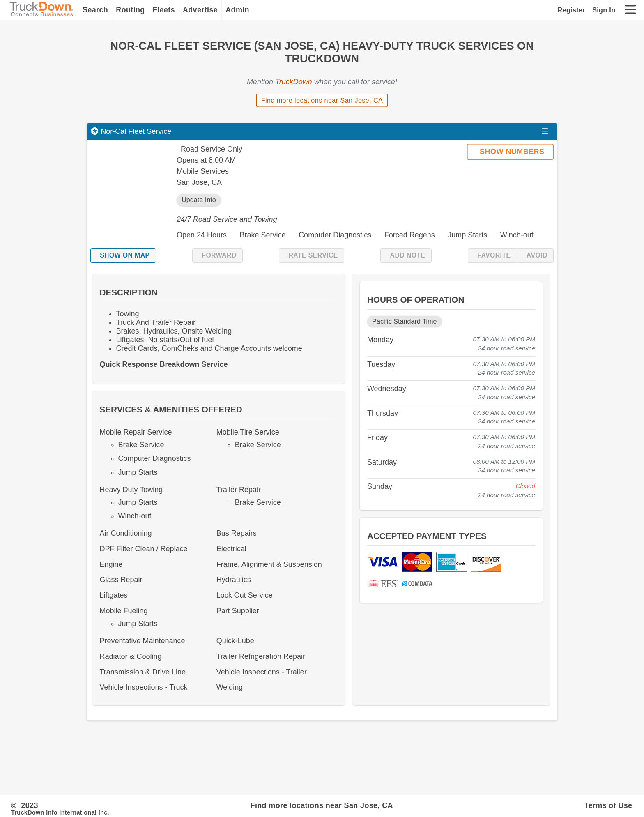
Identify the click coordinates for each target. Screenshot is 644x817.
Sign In (604, 10)
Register (572, 10)
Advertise (200, 10)
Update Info (199, 200)
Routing (130, 10)
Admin (237, 10)
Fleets (164, 10)
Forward (219, 255)
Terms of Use (608, 805)
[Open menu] (545, 131)
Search (95, 10)
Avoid (537, 255)
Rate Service (313, 255)
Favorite (494, 255)
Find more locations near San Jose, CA (322, 100)
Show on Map (125, 255)
